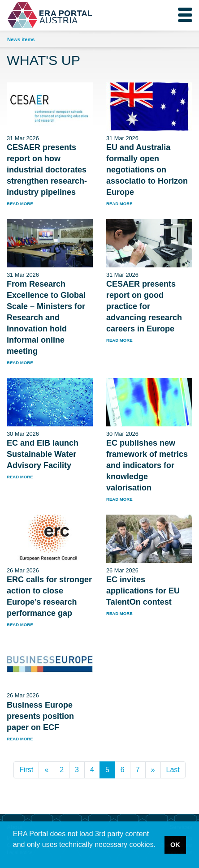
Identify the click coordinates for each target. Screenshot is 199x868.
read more (20, 204)
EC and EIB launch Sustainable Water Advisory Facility (43, 454)
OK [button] (175, 845)
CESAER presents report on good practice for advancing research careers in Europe (144, 306)
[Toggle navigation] (185, 15)
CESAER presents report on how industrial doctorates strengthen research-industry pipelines (47, 170)
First (26, 770)
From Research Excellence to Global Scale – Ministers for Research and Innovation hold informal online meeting (46, 318)
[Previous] (46, 770)
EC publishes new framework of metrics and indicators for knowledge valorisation (147, 465)
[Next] (153, 770)
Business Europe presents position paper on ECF (40, 716)
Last (173, 770)
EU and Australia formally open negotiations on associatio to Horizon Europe (147, 170)
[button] (14, 856)
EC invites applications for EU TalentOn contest (143, 591)
